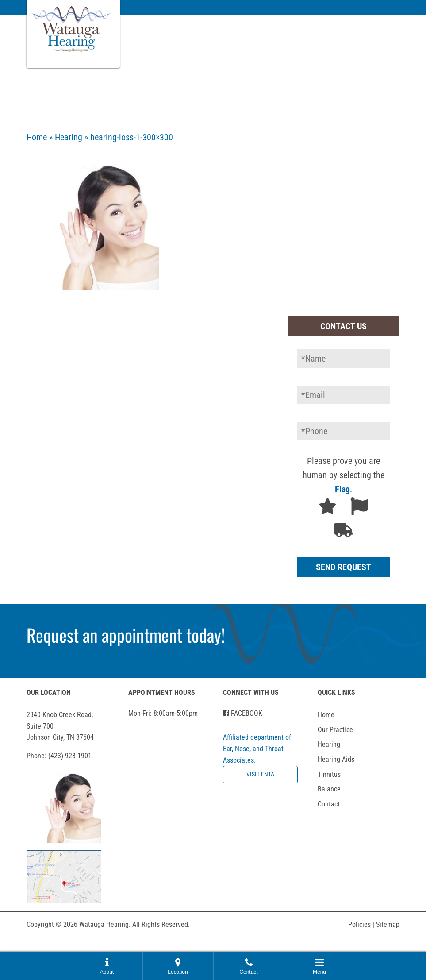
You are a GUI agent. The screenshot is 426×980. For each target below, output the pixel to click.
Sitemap (388, 924)
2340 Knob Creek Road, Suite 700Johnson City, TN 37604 (60, 726)
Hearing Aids (336, 759)
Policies (361, 924)
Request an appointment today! (126, 635)
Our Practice (335, 730)
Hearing (69, 137)
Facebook (243, 713)
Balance (329, 789)
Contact (329, 804)
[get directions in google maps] (64, 876)
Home (37, 137)
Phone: (59, 756)
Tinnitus (329, 774)
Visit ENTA (260, 774)
